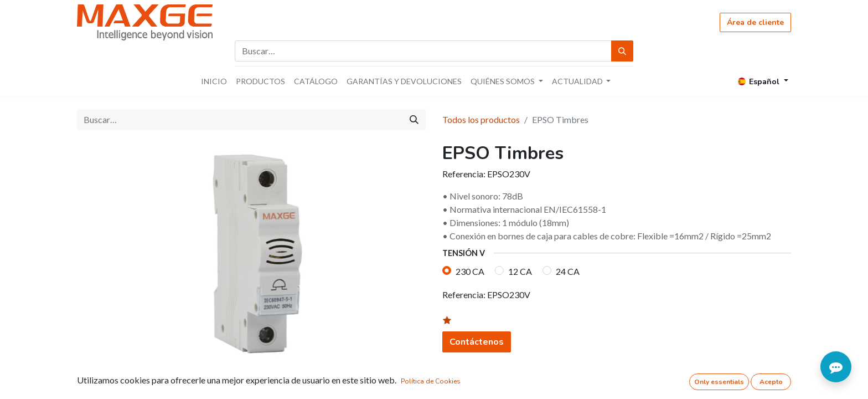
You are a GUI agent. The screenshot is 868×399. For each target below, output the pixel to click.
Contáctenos (477, 342)
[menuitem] (214, 81)
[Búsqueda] (622, 51)
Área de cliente (755, 22)
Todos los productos (481, 119)
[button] (454, 321)
